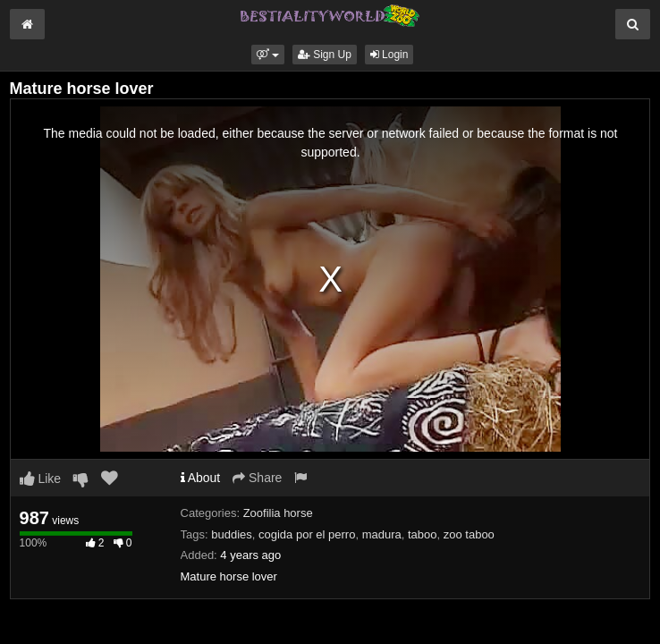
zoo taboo (469, 534)
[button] (268, 55)
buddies (232, 534)
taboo (423, 534)
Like (41, 479)
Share (257, 478)
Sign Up (325, 55)
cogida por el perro (307, 534)
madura (382, 534)
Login (389, 55)
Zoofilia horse (278, 513)
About (201, 478)
